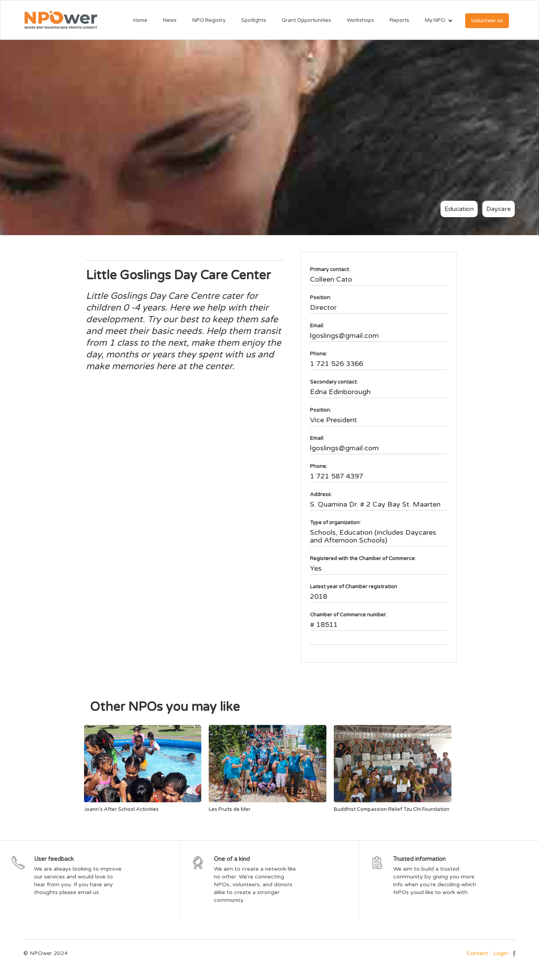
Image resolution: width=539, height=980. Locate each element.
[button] (435, 21)
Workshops (360, 20)
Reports (399, 20)
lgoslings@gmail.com (344, 336)
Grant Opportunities (306, 20)
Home (140, 20)
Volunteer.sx (487, 21)
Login (500, 953)
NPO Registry (209, 20)
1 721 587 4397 (337, 476)
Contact (477, 953)
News (170, 20)
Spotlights (254, 20)
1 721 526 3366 (337, 364)
